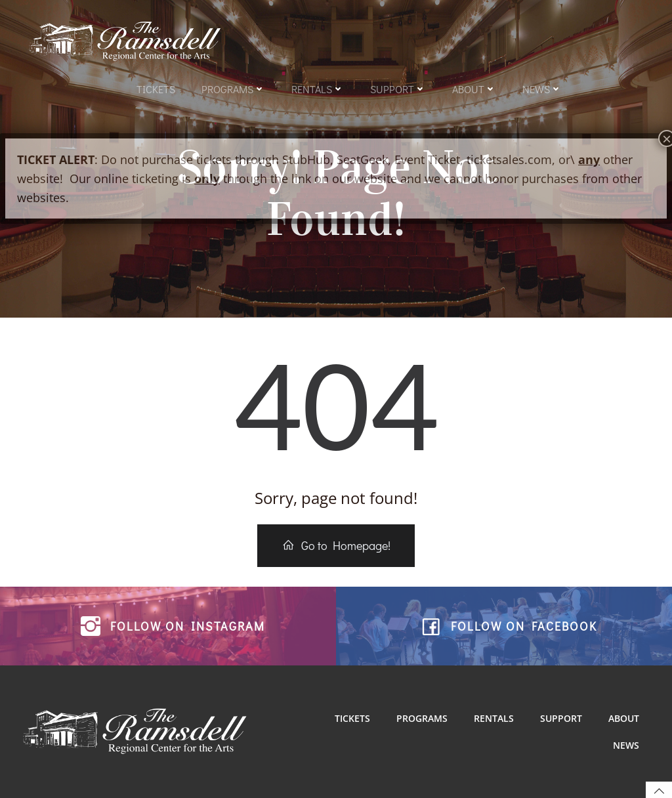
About (474, 89)
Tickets (156, 89)
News (542, 89)
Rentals (318, 89)
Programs (233, 89)
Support (398, 89)
